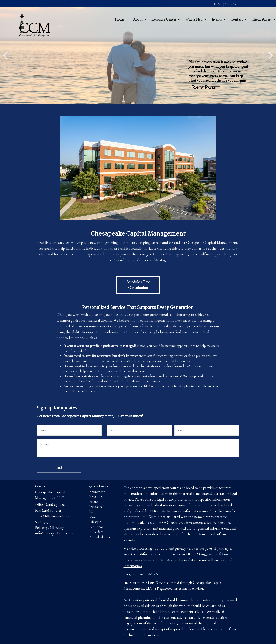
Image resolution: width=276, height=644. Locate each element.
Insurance (96, 507)
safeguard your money (145, 381)
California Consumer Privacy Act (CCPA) (168, 554)
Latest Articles (99, 527)
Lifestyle (95, 522)
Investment (97, 497)
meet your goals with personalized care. (120, 371)
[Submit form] (59, 468)
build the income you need (100, 361)
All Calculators (100, 537)
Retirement (97, 492)
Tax (92, 512)
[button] (138, 19)
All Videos (96, 532)
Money (94, 517)
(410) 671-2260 (225, 4)
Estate (93, 502)
